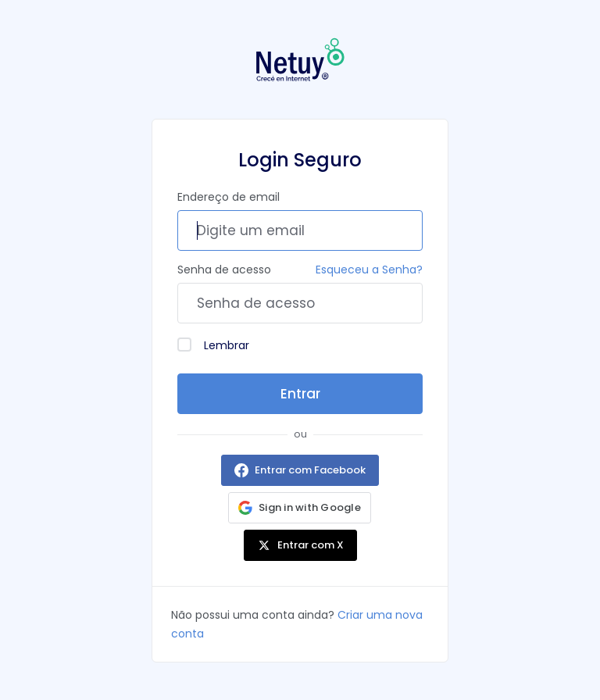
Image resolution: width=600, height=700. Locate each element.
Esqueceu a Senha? (369, 270)
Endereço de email (229, 197)
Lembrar (213, 345)
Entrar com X (311, 545)
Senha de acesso (224, 270)
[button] (300, 508)
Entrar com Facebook (310, 470)
